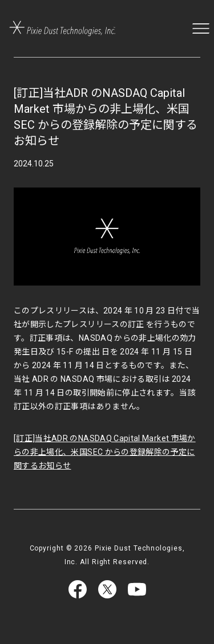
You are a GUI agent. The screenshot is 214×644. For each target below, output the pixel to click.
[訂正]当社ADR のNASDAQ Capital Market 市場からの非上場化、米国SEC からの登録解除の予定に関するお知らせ (105, 452)
